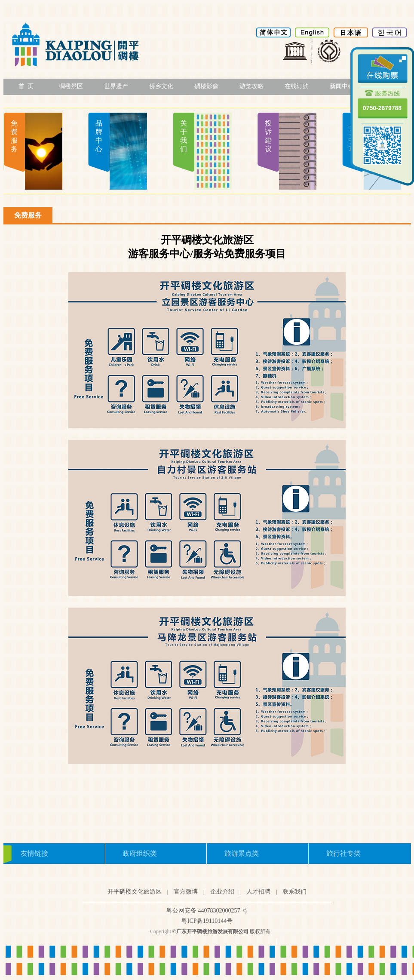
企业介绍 (222, 892)
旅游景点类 (242, 853)
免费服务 (14, 136)
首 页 (26, 86)
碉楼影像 (206, 86)
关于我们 (184, 136)
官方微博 (186, 892)
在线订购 (297, 86)
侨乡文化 (161, 86)
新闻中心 (342, 86)
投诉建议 (268, 136)
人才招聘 (258, 892)
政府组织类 (140, 853)
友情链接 (34, 853)
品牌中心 (99, 136)
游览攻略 (251, 86)
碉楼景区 (71, 86)
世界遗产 (116, 86)
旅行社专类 (343, 853)
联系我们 (294, 892)
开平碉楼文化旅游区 (135, 892)
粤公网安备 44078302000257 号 (207, 911)
